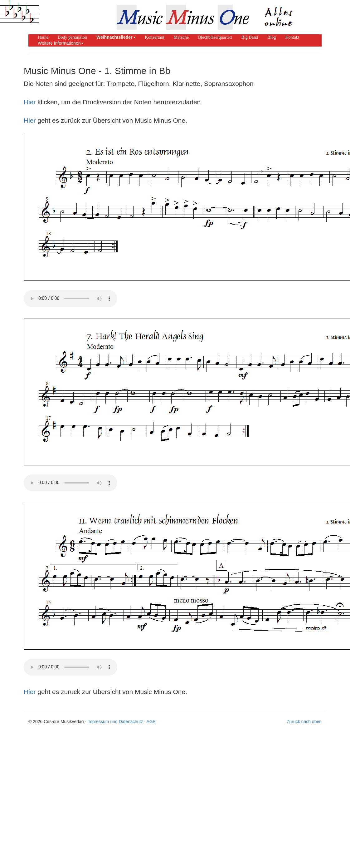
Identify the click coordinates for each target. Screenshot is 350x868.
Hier (30, 102)
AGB (151, 722)
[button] (116, 37)
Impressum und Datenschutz (115, 722)
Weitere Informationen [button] (61, 43)
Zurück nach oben (304, 722)
